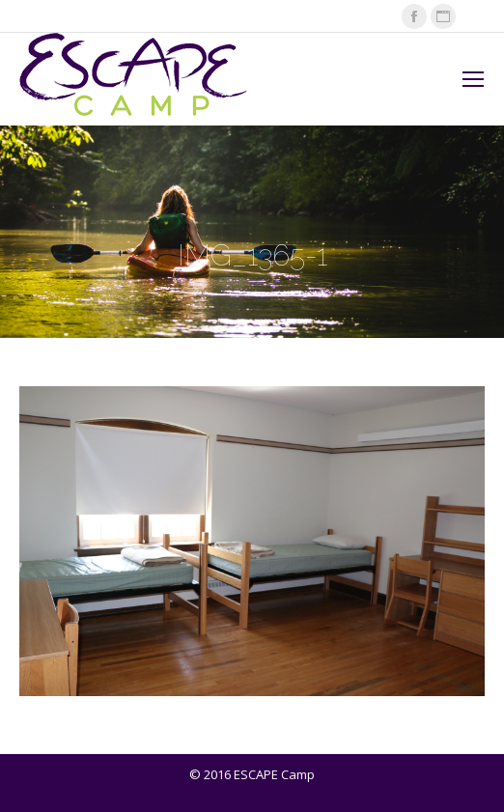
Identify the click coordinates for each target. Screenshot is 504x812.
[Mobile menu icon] (473, 79)
